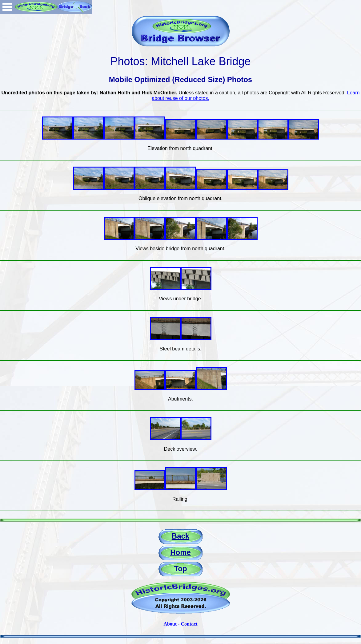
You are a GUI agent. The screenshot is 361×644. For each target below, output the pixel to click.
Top (180, 569)
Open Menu (7, 7)
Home (180, 552)
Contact (189, 624)
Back (180, 536)
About (170, 624)
